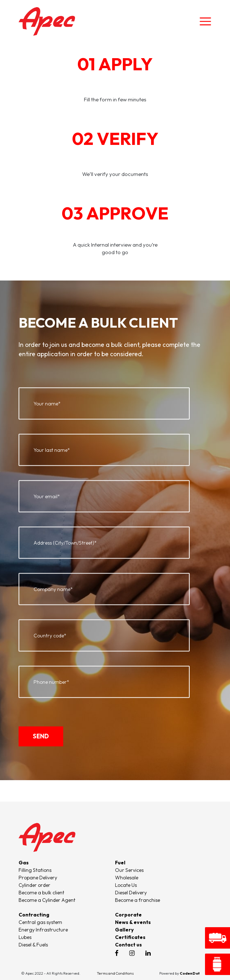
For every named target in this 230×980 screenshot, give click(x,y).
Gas (24, 863)
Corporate (128, 915)
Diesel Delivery (131, 893)
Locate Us (126, 885)
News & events (133, 922)
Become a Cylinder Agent (47, 900)
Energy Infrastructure (43, 930)
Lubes (25, 937)
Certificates (130, 937)
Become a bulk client (41, 893)
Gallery (124, 930)
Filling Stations (35, 870)
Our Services (129, 870)
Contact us (128, 945)
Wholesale (127, 878)
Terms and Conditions (115, 973)
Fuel (120, 863)
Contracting (34, 915)
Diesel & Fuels (33, 945)
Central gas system (40, 922)
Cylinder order (34, 885)
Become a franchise (137, 900)
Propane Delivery (38, 878)
